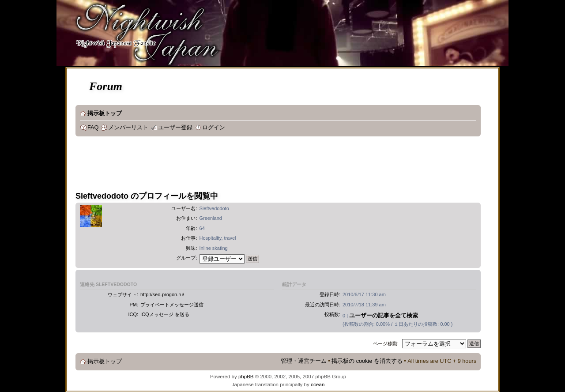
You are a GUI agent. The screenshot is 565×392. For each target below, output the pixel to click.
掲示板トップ (105, 113)
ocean (318, 384)
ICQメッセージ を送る (165, 314)
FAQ (93, 128)
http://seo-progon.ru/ (162, 294)
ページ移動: (386, 343)
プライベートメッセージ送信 (172, 305)
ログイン (214, 128)
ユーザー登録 (175, 128)
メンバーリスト (128, 128)
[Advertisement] (236, 165)
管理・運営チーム (304, 361)
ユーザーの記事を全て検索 (384, 315)
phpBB (246, 377)
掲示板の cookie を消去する (367, 361)
